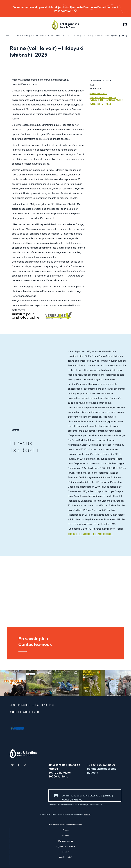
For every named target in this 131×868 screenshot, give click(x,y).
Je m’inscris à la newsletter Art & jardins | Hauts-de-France (83, 796)
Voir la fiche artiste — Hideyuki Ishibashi (90, 534)
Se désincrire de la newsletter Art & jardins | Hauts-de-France (75, 805)
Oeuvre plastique (98, 93)
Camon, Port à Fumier (100, 104)
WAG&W (87, 815)
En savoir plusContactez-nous (36, 644)
